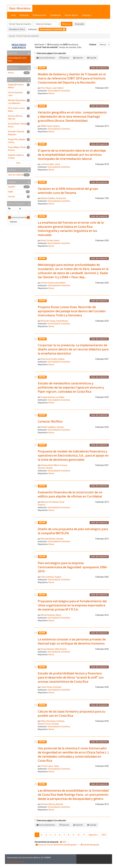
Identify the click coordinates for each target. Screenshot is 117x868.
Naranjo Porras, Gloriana (48, 724)
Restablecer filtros (17, 29)
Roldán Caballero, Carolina (52, 427)
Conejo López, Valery (50, 766)
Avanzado (79, 24)
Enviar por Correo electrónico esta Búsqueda (56, 845)
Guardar (93, 58)
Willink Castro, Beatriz (50, 126)
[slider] (9, 217)
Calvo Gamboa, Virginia (51, 577)
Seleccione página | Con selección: (52, 53)
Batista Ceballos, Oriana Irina (53, 198)
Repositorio (13, 68)
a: (20, 209)
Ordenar (93, 45)
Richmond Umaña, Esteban (53, 359)
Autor (11, 80)
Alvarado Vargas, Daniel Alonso (55, 321)
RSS (63, 842)
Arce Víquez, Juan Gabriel (52, 88)
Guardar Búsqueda (90, 845)
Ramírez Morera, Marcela (52, 804)
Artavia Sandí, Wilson (50, 465)
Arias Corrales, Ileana (50, 240)
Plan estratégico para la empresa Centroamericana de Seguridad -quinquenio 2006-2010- (73, 567)
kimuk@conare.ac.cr (16, 862)
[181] (104, 835)
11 (84, 835)
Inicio (13, 15)
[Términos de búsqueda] (20, 24)
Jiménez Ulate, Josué (51, 164)
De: (9, 209)
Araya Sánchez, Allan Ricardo (54, 649)
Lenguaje (87, 15)
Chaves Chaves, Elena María (53, 283)
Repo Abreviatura (20, 8)
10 (78, 835)
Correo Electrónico (47, 58)
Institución (13, 53)
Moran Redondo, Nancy (51, 615)
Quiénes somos (39, 15)
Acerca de (24, 15)
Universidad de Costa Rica (59, 91)
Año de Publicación (17, 204)
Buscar (67, 24)
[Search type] (47, 24)
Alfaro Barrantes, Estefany (53, 721)
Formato (12, 170)
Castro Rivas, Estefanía (51, 687)
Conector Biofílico (50, 421)
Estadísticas (56, 15)
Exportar (65, 58)
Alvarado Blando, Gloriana (52, 539)
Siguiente (93, 835)
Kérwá (51, 93)
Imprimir (79, 58)
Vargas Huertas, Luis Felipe (53, 397)
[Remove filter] (64, 29)
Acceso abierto (71, 15)
